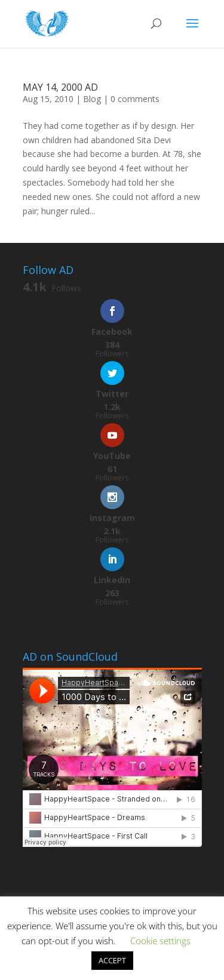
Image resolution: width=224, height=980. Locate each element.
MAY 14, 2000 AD (60, 87)
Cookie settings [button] (160, 941)
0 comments (135, 99)
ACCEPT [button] (112, 960)
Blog (92, 99)
